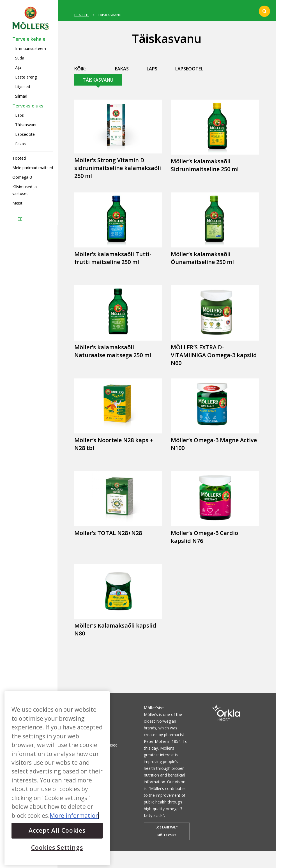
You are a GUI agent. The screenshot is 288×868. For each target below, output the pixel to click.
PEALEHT (82, 15)
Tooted (19, 158)
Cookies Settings (57, 848)
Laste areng (26, 77)
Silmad (21, 96)
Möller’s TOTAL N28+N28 (108, 533)
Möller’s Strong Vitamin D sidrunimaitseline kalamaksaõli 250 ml (118, 168)
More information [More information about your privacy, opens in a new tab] (74, 816)
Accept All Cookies (57, 830)
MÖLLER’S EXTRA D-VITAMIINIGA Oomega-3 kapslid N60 (214, 355)
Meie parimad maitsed (33, 168)
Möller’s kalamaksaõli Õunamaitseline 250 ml (202, 258)
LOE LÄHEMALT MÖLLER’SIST (167, 831)
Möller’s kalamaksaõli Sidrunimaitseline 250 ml (205, 165)
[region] (57, 778)
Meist (17, 203)
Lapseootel (25, 134)
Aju (18, 67)
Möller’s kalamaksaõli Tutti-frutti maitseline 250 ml (113, 258)
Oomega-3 (22, 177)
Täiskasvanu (26, 125)
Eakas (20, 144)
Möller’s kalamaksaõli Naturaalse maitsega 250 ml (113, 351)
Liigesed (23, 87)
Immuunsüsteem (31, 48)
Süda (20, 58)
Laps (19, 115)
